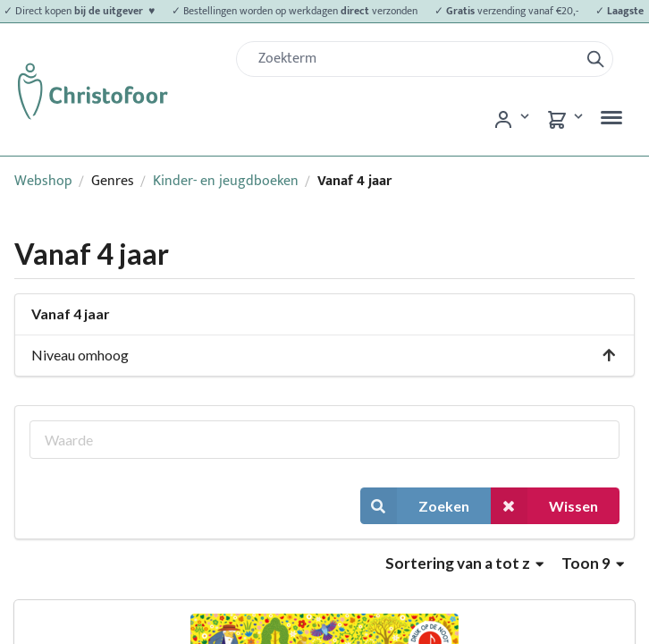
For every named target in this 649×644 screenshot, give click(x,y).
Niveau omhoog (324, 355)
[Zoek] (415, 59)
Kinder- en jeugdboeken (226, 181)
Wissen (544, 506)
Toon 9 (593, 563)
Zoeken (415, 506)
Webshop (43, 181)
